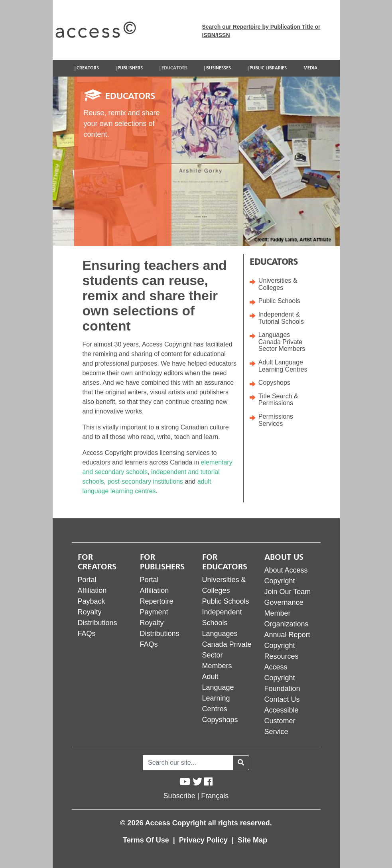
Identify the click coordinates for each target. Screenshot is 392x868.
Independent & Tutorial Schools (281, 318)
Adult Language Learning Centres (283, 366)
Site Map (252, 840)
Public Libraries (268, 68)
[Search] (188, 763)
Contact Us (282, 699)
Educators (174, 68)
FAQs (87, 634)
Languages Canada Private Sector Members (282, 342)
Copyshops (274, 383)
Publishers (130, 68)
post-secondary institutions (145, 481)
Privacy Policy (204, 840)
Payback (92, 601)
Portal (87, 580)
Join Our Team (288, 592)
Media (310, 68)
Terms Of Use (147, 840)
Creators (88, 68)
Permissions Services (276, 420)
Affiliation (92, 590)
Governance (284, 602)
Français (215, 796)
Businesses (219, 68)
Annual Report (287, 635)
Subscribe (179, 796)
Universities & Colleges (278, 284)
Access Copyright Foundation (282, 678)
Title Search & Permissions (278, 400)
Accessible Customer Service (282, 721)
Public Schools (279, 301)
